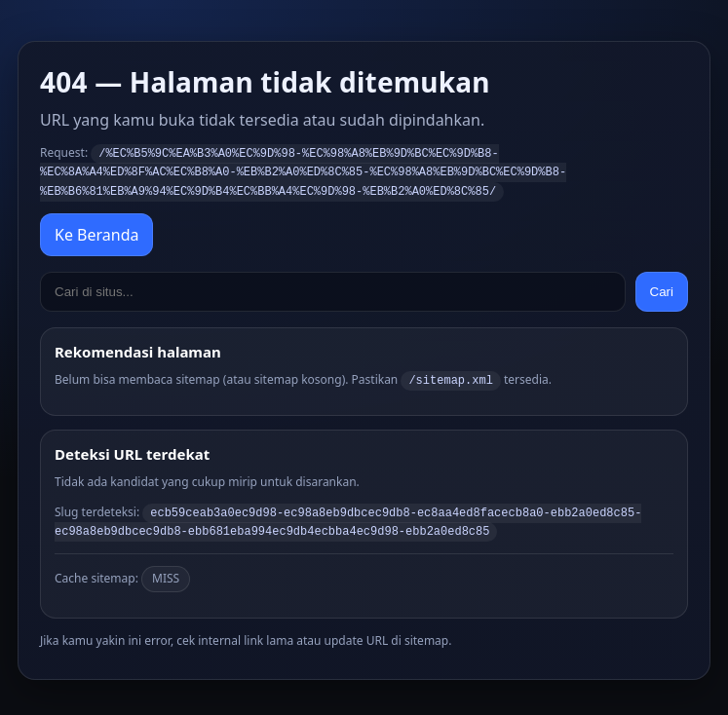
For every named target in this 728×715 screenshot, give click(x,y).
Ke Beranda (96, 232)
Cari (662, 289)
